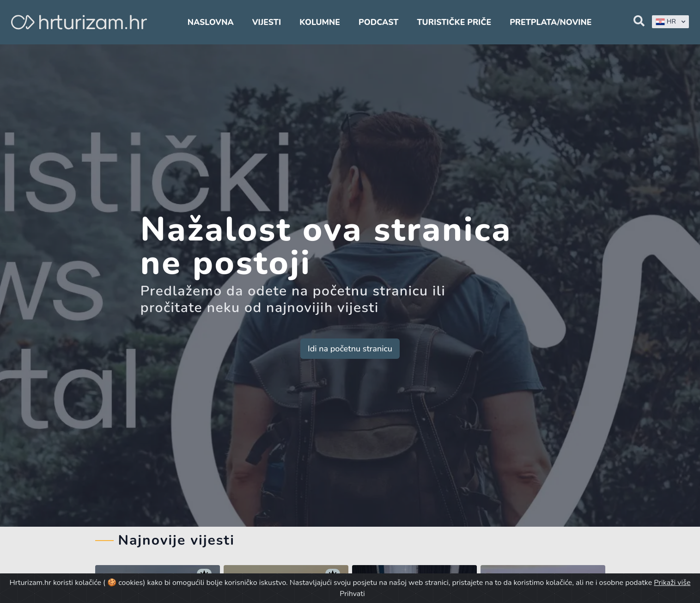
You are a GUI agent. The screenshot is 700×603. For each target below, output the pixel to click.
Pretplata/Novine (551, 22)
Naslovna (211, 22)
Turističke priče (454, 22)
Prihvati (352, 594)
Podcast (378, 22)
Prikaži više (672, 583)
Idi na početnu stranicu (350, 349)
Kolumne (320, 22)
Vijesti (267, 22)
